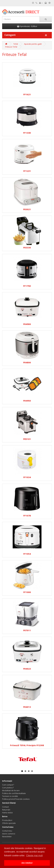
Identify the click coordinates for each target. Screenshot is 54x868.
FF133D (27, 133)
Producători (7, 820)
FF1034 (27, 477)
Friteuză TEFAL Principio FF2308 (27, 745)
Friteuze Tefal (11, 47)
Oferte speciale (9, 823)
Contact (5, 807)
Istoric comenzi (9, 834)
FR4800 (27, 362)
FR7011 (27, 630)
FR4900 (27, 324)
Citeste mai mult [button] (34, 856)
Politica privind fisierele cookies (16, 799)
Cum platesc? (8, 788)
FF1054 (27, 554)
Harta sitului (7, 813)
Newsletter (7, 836)
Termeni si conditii (10, 796)
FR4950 (27, 401)
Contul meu (7, 831)
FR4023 (27, 669)
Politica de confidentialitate (14, 793)
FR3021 (27, 209)
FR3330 (27, 248)
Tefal (16, 44)
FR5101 (27, 439)
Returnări (6, 810)
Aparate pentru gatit (33, 44)
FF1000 (27, 592)
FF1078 (27, 516)
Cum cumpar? (8, 785)
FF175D (27, 286)
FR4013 (27, 707)
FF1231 (27, 171)
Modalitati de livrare (11, 790)
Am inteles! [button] (27, 863)
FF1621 (27, 94)
